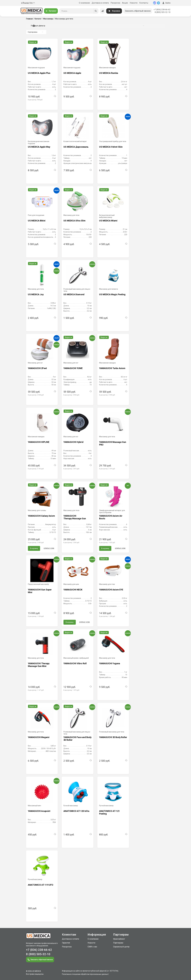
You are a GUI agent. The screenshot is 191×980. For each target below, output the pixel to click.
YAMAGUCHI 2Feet (37, 368)
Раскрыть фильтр (88, 26)
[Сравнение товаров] (103, 11)
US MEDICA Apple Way (39, 147)
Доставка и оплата (100, 3)
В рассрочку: (35, 100)
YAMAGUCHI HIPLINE (39, 442)
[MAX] (155, 3)
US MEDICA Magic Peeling (112, 294)
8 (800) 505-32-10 (163, 12)
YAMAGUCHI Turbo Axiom (112, 368)
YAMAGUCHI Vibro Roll (75, 663)
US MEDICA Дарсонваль (76, 147)
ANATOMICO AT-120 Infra (76, 811)
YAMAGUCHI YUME (73, 368)
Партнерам (118, 943)
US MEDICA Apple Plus (39, 73)
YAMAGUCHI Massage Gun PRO (113, 443)
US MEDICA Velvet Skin (111, 147)
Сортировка (35, 32)
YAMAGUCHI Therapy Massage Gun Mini (39, 665)
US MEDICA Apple (72, 73)
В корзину (34, 548)
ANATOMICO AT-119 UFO (41, 885)
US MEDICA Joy (36, 294)
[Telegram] (158, 3)
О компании (84, 3)
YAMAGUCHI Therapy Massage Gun (75, 517)
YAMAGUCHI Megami (39, 737)
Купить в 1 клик (49, 548)
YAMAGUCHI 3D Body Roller (113, 737)
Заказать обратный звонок (138, 11)
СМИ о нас (92, 947)
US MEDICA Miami (108, 221)
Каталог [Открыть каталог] (51, 11)
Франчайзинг (119, 939)
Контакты (144, 3)
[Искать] (96, 11)
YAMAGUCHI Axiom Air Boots (111, 517)
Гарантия (66, 943)
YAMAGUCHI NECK (73, 590)
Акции (125, 3)
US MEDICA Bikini (37, 221)
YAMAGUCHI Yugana (110, 663)
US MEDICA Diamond (74, 294)
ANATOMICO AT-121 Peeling (109, 812)
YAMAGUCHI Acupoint (39, 811)
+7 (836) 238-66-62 (162, 10)
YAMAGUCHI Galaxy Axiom (41, 516)
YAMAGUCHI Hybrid (73, 442)
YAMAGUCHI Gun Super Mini (40, 591)
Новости (134, 3)
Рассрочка (115, 3)
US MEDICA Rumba (109, 73)
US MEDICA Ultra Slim (74, 221)
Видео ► (33, 42)
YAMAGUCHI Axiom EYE (111, 590)
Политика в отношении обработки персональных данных (85, 974)
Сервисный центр (121, 947)
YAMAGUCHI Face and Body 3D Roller (77, 739)
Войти (166, 3)
